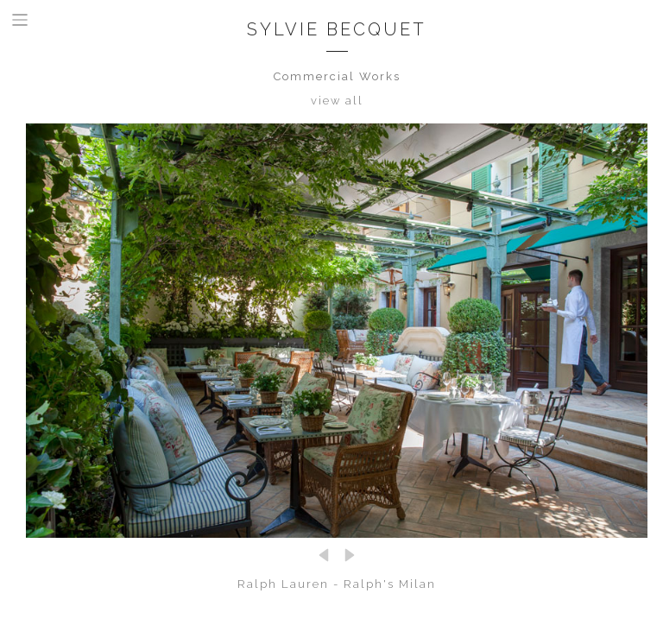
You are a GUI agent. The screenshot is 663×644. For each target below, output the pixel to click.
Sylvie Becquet (337, 29)
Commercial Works (337, 76)
